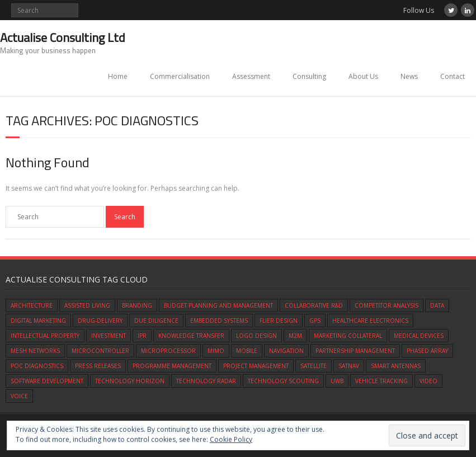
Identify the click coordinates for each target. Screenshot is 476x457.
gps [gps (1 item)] (315, 321)
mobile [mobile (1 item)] (247, 351)
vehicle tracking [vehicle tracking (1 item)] (381, 381)
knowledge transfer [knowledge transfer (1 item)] (191, 336)
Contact (453, 76)
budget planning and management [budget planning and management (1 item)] (218, 305)
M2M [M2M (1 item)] (295, 336)
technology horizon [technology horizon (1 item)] (130, 381)
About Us (363, 76)
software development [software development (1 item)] (47, 381)
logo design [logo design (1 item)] (256, 336)
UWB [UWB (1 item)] (337, 381)
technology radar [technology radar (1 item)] (206, 381)
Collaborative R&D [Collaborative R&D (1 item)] (314, 305)
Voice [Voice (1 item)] (19, 396)
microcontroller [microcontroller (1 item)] (100, 351)
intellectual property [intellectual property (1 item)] (45, 336)
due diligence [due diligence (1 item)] (156, 321)
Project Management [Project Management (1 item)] (256, 366)
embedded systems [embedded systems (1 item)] (219, 321)
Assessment (251, 76)
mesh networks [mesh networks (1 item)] (35, 351)
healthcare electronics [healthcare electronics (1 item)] (370, 321)
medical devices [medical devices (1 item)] (419, 336)
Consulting (309, 76)
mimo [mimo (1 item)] (216, 351)
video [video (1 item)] (428, 381)
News (409, 76)
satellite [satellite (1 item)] (314, 366)
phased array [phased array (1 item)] (427, 351)
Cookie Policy (231, 439)
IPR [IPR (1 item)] (142, 336)
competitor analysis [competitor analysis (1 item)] (387, 305)
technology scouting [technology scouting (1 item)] (283, 381)
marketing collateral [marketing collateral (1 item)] (348, 336)
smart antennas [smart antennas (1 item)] (396, 366)
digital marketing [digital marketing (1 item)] (38, 321)
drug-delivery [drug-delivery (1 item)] (100, 321)
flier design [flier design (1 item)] (279, 321)
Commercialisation (180, 76)
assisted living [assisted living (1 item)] (87, 305)
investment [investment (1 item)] (109, 336)
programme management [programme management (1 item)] (172, 366)
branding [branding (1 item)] (137, 305)
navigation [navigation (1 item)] (286, 351)
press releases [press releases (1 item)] (98, 366)
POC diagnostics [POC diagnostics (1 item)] (37, 366)
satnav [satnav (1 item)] (349, 366)
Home (118, 76)
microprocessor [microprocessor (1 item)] (168, 351)
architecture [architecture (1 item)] (32, 305)
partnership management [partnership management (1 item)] (355, 351)
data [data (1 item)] (437, 305)
